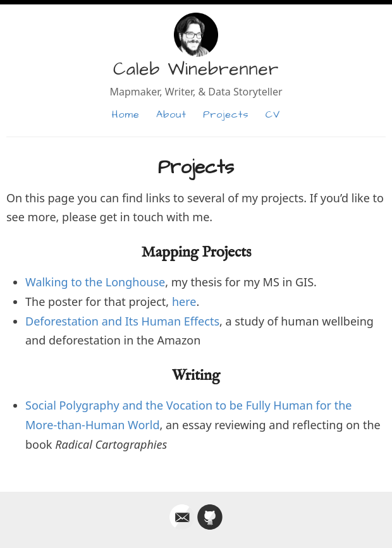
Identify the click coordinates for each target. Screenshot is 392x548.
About (171, 114)
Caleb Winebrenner (196, 69)
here (184, 301)
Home (126, 114)
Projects (226, 114)
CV (273, 114)
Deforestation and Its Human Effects (122, 321)
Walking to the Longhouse (95, 282)
